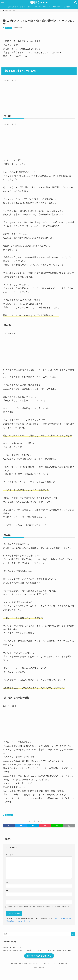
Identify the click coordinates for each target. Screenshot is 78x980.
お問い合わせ (33, 963)
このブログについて (45, 963)
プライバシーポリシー (61, 963)
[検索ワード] (39, 934)
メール (8, 891)
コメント (9, 855)
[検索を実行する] (73, 934)
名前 (7, 882)
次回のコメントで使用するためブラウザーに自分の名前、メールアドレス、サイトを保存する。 (39, 907)
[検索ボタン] (76, 3)
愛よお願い (8, 28)
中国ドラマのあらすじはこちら (39, 956)
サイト (8, 899)
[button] (9, 826)
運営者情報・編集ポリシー (19, 963)
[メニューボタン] (2, 3)
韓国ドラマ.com (39, 3)
